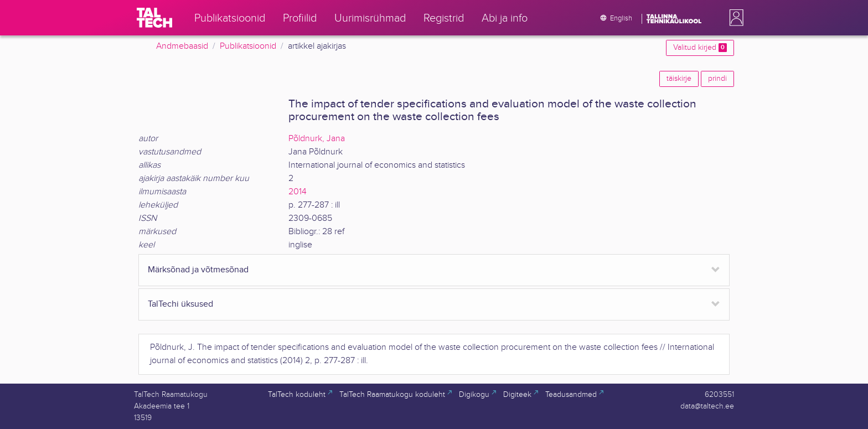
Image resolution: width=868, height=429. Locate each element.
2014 (298, 192)
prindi (717, 79)
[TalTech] (154, 18)
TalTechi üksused (180, 304)
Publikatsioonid (248, 46)
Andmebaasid (182, 46)
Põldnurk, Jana (317, 139)
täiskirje (679, 79)
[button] (734, 18)
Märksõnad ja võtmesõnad (198, 270)
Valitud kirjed (700, 48)
